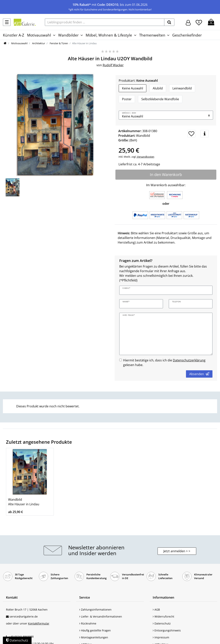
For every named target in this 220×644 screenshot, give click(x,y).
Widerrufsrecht (163, 616)
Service (85, 597)
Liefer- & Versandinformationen (101, 616)
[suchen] (169, 22)
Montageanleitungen (94, 637)
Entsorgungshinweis (167, 630)
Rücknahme (88, 623)
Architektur (38, 43)
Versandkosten (145, 157)
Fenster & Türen (59, 43)
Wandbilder (68, 35)
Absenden (199, 374)
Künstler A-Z (14, 35)
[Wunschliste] (199, 22)
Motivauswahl (39, 35)
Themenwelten (152, 35)
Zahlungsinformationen (95, 610)
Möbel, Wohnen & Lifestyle (109, 35)
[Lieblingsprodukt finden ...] (105, 22)
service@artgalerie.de (24, 616)
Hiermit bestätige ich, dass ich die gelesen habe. (164, 363)
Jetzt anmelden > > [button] (177, 551)
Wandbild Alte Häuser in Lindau (24, 502)
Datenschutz (162, 623)
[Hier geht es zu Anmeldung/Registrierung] (188, 22)
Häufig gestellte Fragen (95, 630)
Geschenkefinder (187, 35)
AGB (156, 610)
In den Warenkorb (166, 175)
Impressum (161, 637)
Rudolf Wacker (113, 65)
